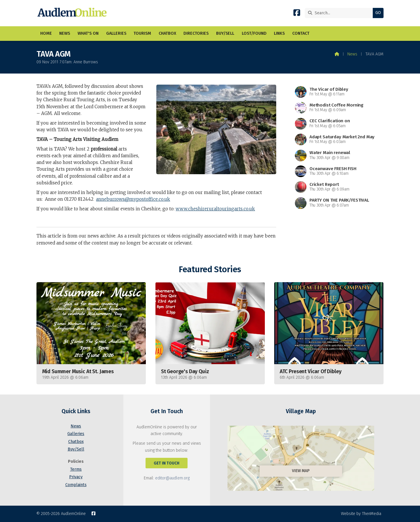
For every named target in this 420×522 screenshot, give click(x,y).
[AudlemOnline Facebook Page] (297, 14)
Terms (76, 469)
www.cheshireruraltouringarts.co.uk (215, 209)
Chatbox (76, 442)
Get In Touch (167, 463)
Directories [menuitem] (196, 33)
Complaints (76, 485)
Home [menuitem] (46, 33)
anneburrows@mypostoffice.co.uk (133, 199)
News (352, 54)
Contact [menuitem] (301, 33)
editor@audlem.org (172, 478)
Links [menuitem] (279, 33)
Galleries (76, 434)
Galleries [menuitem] (116, 33)
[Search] (340, 13)
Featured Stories (210, 269)
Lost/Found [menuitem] (254, 33)
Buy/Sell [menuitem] (225, 33)
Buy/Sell (76, 449)
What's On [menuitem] (88, 33)
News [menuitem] (65, 33)
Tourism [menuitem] (142, 33)
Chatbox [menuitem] (167, 33)
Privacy (76, 477)
